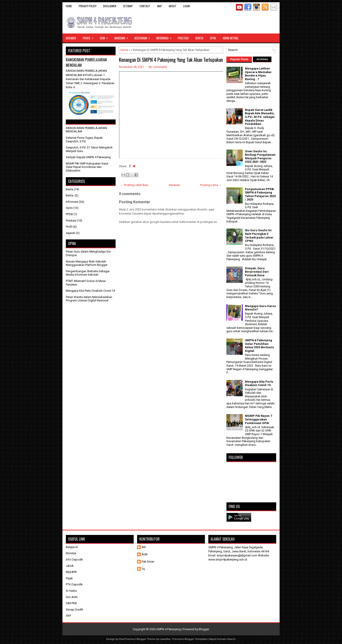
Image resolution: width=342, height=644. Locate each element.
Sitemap (128, 6)
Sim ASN (72, 597)
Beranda (71, 38)
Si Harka (71, 591)
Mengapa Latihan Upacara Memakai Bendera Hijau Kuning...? (258, 74)
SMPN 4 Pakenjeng (169, 629)
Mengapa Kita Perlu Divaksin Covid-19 (90, 291)
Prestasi (183, 38)
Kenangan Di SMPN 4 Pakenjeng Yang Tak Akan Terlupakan (171, 60)
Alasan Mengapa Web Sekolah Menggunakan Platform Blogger (87, 263)
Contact (145, 6)
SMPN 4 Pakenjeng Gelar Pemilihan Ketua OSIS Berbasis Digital (259, 346)
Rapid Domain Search (223, 639)
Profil (90, 37)
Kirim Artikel (231, 38)
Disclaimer (110, 6)
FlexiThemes (127, 639)
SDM (105, 37)
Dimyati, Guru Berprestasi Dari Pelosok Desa (257, 272)
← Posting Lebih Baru (134, 185)
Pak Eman (148, 562)
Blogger (204, 629)
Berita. (70, 195)
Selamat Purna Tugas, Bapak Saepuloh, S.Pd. (84, 140)
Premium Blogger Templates (190, 639)
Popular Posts (239, 59)
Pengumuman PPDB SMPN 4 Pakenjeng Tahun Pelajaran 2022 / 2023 (260, 194)
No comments (158, 67)
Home (69, 6)
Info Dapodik (74, 559)
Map (160, 6)
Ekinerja (71, 553)
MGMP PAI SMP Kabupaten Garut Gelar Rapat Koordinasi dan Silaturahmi (87, 167)
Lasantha (165, 639)
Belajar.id (72, 547)
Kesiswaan (144, 37)
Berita (199, 38)
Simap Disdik (75, 609)
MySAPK (71, 572)
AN (144, 547)
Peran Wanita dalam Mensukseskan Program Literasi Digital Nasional (89, 299)
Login (186, 6)
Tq (143, 569)
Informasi (165, 37)
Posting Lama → (211, 185)
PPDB (69, 214)
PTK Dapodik (74, 584)
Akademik (123, 37)
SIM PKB (71, 603)
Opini (213, 38)
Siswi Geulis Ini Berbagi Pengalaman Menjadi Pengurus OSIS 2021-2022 (260, 157)
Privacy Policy (88, 6)
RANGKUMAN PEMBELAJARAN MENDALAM (86, 62)
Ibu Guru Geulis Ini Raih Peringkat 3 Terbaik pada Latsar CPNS (259, 236)
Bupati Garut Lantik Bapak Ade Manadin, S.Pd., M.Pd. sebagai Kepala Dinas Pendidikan (260, 117)
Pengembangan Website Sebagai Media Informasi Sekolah (88, 273)
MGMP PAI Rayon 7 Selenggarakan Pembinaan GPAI (258, 419)
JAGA (70, 566)
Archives (262, 59)
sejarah (71, 233)
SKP (68, 616)
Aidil (145, 554)
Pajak (69, 578)
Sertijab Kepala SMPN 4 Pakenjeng (88, 157)
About (173, 6)
